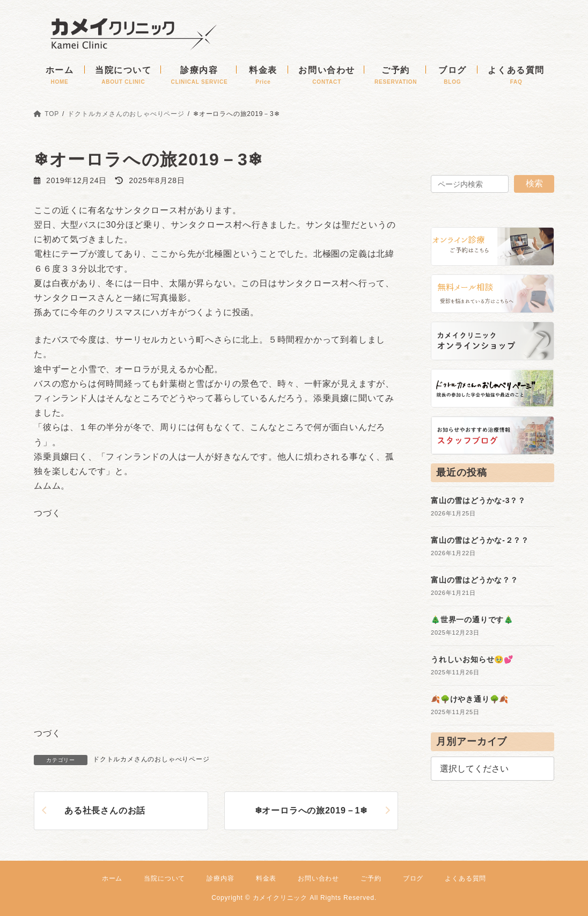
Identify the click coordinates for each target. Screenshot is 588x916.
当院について (164, 878)
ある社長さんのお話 (105, 810)
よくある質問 (465, 878)
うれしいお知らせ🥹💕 (472, 659)
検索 (534, 183)
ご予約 (371, 878)
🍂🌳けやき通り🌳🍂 (470, 699)
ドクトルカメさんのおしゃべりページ (151, 759)
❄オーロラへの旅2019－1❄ (311, 810)
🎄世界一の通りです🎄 (472, 620)
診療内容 (220, 878)
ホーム (112, 878)
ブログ (413, 878)
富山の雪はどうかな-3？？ (478, 500)
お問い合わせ (318, 878)
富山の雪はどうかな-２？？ (480, 540)
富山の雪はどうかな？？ (475, 580)
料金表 (266, 878)
